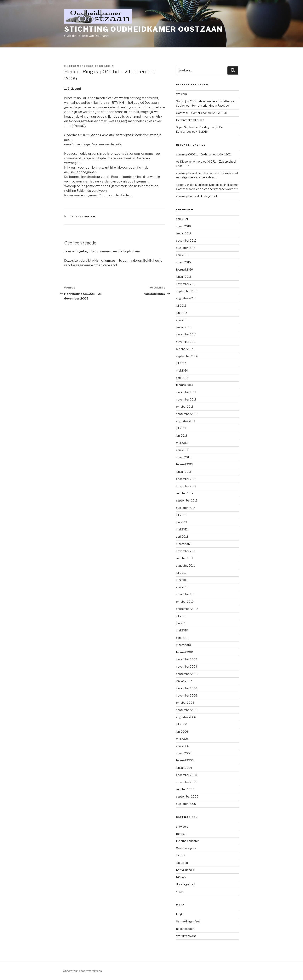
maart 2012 (183, 544)
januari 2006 (184, 768)
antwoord (182, 827)
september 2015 (187, 291)
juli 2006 (182, 724)
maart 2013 (183, 457)
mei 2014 (182, 370)
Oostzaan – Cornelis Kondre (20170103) (201, 113)
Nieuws (181, 877)
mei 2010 (182, 630)
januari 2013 (184, 472)
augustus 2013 (186, 421)
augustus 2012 (186, 508)
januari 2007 (184, 681)
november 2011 (186, 551)
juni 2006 (182, 732)
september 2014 (187, 356)
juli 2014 (181, 363)
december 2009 (187, 659)
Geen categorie (186, 848)
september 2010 (187, 609)
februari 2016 (184, 269)
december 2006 (187, 688)
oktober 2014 (185, 349)
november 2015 (186, 284)
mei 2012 (182, 529)
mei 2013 (182, 443)
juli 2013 (181, 428)
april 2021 (182, 219)
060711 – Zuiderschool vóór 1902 (209, 154)
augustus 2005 (186, 804)
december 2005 (187, 775)
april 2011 (182, 587)
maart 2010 (183, 645)
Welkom (181, 94)
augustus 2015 (186, 298)
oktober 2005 (185, 789)
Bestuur (181, 834)
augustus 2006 (186, 717)
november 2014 (186, 342)
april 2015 (182, 320)
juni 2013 (182, 436)
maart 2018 (183, 226)
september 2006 (187, 710)
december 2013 (186, 392)
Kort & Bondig (185, 870)
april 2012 (182, 537)
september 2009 (187, 674)
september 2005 (187, 796)
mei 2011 (182, 580)
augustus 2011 (185, 566)
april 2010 (182, 638)
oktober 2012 (185, 493)
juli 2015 (181, 306)
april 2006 (183, 746)
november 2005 (187, 782)
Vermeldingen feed (188, 921)
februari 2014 (184, 385)
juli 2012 (181, 515)
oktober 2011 (184, 558)
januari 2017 (184, 233)
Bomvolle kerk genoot (203, 196)
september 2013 (187, 414)
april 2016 (182, 255)
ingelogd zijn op (88, 251)
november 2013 (186, 399)
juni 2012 (182, 522)
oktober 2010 (185, 602)
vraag (180, 891)
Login (180, 914)
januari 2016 (184, 277)
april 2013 (182, 450)
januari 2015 (184, 327)
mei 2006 (182, 739)
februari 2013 (184, 464)
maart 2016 (183, 262)
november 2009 (187, 666)
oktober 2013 (185, 407)
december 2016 (186, 241)
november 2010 (186, 594)
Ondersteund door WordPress (82, 971)
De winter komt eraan (190, 120)
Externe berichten (188, 841)
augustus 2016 (186, 248)
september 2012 (187, 500)
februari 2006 (185, 760)
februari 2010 (185, 652)
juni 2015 (182, 313)
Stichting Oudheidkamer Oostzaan (143, 29)
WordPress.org (186, 936)
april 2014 (182, 378)
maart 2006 (184, 753)
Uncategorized (83, 216)
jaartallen (182, 863)
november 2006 (187, 695)
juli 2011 (181, 573)
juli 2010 (181, 616)
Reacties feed (185, 929)
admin (109, 66)
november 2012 (186, 486)
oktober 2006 (185, 703)
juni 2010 (182, 623)
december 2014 (186, 334)
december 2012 (186, 479)
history (180, 855)
